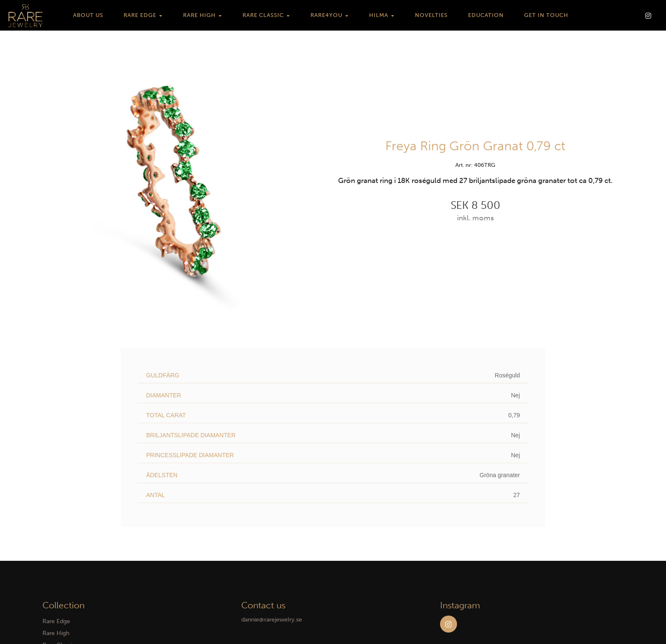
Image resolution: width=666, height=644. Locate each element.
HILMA (379, 15)
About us (88, 15)
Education (486, 15)
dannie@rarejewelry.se (272, 620)
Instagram (449, 624)
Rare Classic (263, 15)
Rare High (199, 15)
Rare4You (326, 15)
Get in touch (546, 15)
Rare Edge (140, 15)
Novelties (431, 15)
